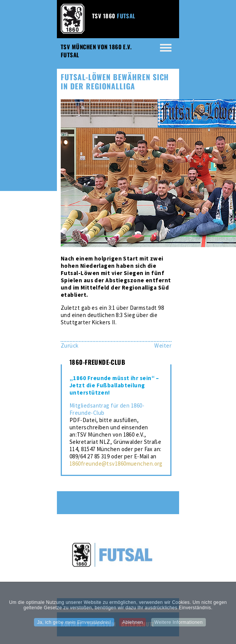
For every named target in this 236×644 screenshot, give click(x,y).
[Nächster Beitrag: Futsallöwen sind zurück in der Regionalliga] (163, 345)
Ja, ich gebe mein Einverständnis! (74, 625)
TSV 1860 (114, 16)
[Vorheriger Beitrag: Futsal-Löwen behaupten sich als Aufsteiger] (70, 345)
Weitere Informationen (179, 625)
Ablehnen (133, 625)
